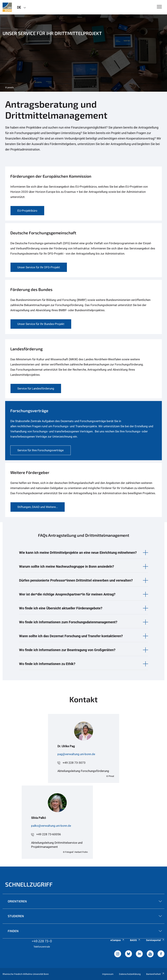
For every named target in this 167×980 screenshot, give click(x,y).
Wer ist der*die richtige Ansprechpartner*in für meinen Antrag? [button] (67, 594)
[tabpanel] (83, 53)
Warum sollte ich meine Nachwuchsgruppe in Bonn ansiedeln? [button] (67, 566)
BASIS (135, 940)
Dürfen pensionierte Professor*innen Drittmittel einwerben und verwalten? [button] (76, 580)
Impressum (108, 974)
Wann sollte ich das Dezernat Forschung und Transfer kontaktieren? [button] (71, 636)
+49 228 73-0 (42, 941)
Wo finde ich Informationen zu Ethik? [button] (47, 664)
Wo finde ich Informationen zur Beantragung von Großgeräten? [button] (67, 650)
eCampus (117, 940)
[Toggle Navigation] (159, 7)
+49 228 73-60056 (49, 834)
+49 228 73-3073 (74, 763)
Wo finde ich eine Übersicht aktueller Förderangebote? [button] (61, 608)
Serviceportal (155, 940)
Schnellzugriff (29, 884)
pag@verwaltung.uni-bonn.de (76, 754)
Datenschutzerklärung (130, 974)
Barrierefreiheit (155, 974)
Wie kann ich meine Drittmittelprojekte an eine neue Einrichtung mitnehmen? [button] (78, 553)
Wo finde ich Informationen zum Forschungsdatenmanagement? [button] (68, 622)
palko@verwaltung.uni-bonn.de (51, 826)
